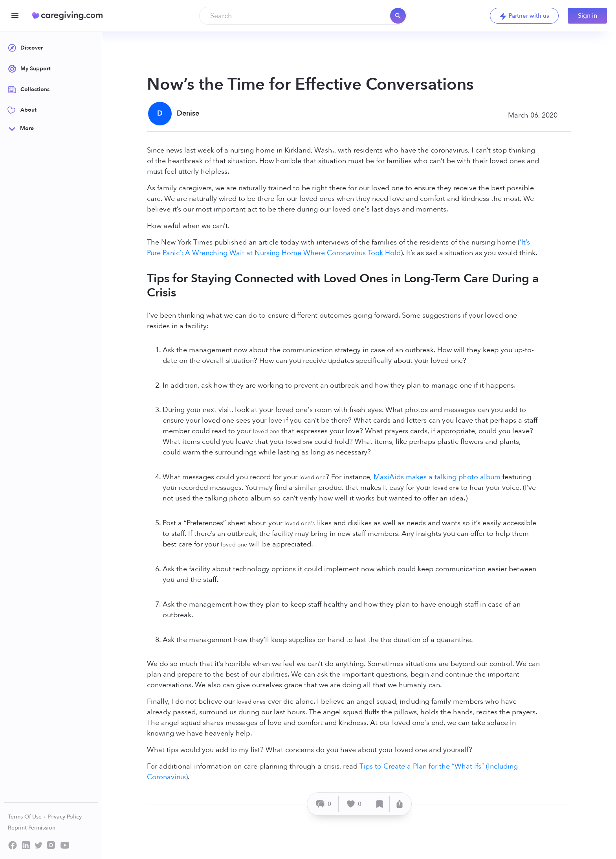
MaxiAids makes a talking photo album (437, 477)
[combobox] (303, 16)
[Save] (380, 804)
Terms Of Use (27, 817)
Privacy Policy (65, 817)
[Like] (354, 804)
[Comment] (324, 804)
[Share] (400, 804)
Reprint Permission (32, 828)
